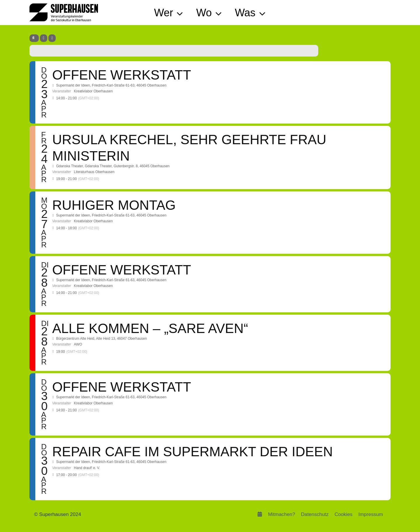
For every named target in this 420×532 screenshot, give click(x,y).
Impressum (371, 514)
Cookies (343, 514)
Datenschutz (315, 514)
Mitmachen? (282, 514)
